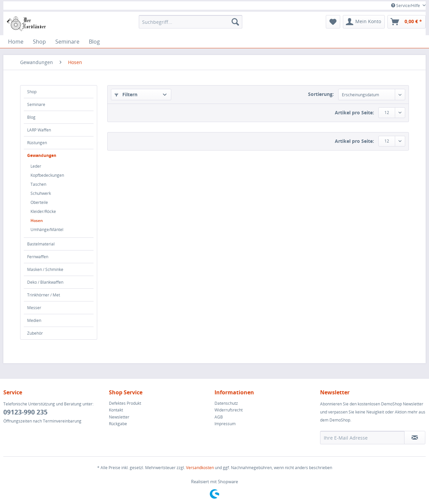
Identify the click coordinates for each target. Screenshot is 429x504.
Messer (34, 308)
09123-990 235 (25, 412)
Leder (36, 166)
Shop (32, 92)
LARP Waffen (39, 130)
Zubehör (35, 333)
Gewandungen (42, 155)
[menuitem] (191, 22)
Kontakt (116, 410)
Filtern (126, 94)
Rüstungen (37, 143)
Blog (31, 117)
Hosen (37, 220)
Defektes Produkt (125, 403)
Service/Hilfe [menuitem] (406, 6)
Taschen (38, 184)
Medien (34, 320)
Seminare (36, 104)
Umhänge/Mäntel (47, 230)
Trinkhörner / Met (44, 295)
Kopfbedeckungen (47, 175)
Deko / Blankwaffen (45, 282)
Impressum (225, 424)
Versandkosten (200, 468)
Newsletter (119, 417)
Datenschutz (226, 403)
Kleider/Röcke (43, 211)
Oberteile (39, 202)
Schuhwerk (41, 193)
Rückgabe (118, 424)
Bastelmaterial (41, 244)
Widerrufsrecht (229, 410)
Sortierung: (321, 94)
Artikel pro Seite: (354, 113)
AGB (219, 417)
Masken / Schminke (45, 269)
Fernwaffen (38, 257)
